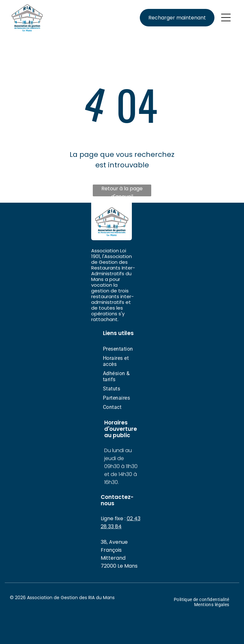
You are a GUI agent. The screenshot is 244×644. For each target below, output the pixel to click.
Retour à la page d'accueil (122, 191)
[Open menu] (226, 17)
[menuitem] (122, 349)
